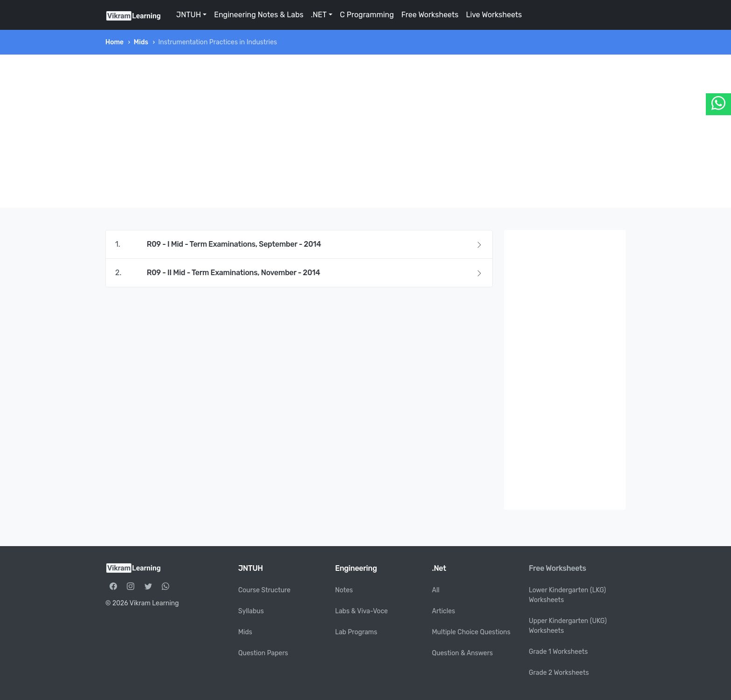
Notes (344, 590)
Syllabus (251, 611)
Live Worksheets (494, 15)
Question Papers (263, 653)
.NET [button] (319, 15)
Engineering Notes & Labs (259, 15)
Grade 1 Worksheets (558, 652)
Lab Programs (356, 632)
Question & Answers (463, 653)
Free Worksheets (430, 15)
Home (114, 42)
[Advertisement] (365, 131)
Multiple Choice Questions (472, 632)
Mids (141, 42)
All (436, 590)
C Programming (367, 15)
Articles (444, 611)
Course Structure (264, 590)
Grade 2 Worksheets (559, 673)
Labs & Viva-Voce (362, 611)
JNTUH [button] (189, 15)
